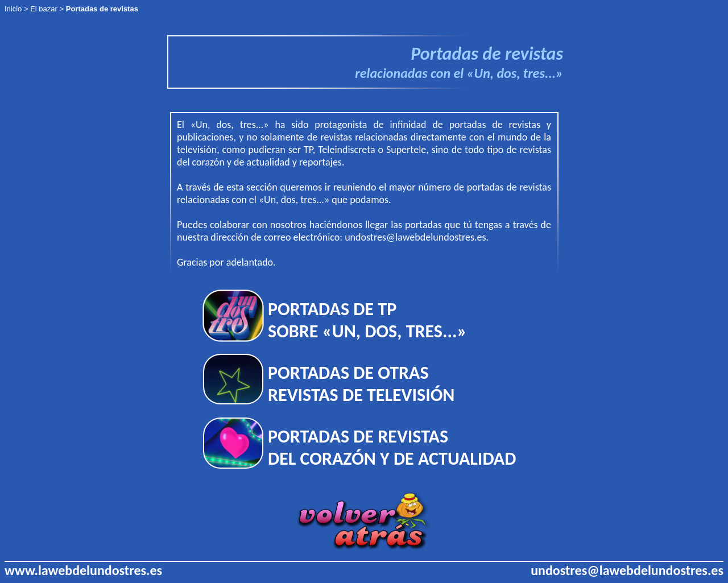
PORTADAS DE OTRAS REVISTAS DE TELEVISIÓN (361, 384)
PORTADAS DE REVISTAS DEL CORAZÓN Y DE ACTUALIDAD (392, 448)
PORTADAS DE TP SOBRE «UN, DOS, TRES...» (367, 320)
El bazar (44, 9)
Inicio (13, 9)
